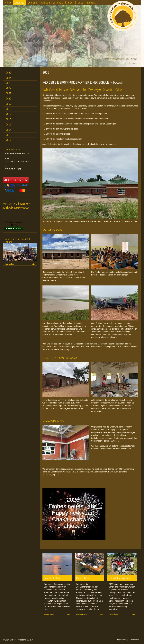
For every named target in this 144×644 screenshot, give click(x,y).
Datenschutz (134, 640)
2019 (9, 104)
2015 (9, 125)
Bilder (70, 3)
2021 (9, 93)
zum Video (9, 264)
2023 (9, 83)
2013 (9, 135)
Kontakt (91, 3)
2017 (9, 114)
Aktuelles (19, 3)
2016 (9, 119)
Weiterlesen (49, 614)
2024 (9, 78)
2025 (9, 73)
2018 (9, 109)
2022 (9, 88)
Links (80, 3)
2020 (9, 99)
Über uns (32, 3)
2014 (9, 130)
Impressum (121, 640)
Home (8, 3)
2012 (9, 140)
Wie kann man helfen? (52, 3)
